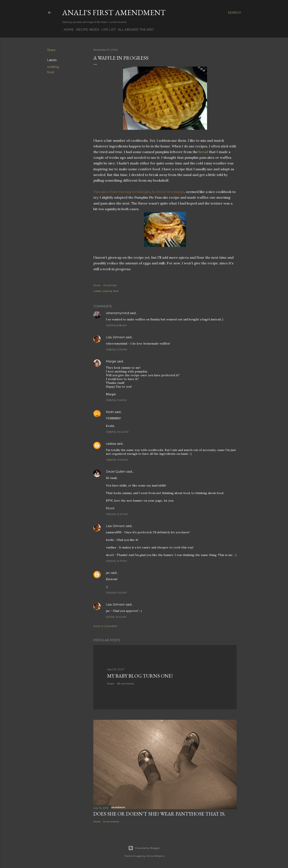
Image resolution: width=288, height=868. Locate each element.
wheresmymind (118, 313)
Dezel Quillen (116, 472)
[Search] (234, 13)
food (50, 72)
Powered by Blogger (144, 848)
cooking (53, 67)
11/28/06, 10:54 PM (117, 460)
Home (67, 30)
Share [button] (51, 50)
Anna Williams (155, 856)
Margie (111, 361)
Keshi (110, 412)
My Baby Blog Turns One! (140, 676)
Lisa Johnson (115, 337)
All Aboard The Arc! (134, 30)
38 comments (126, 684)
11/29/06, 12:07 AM (117, 514)
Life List (107, 30)
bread (203, 152)
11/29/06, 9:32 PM (116, 593)
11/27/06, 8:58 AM (116, 325)
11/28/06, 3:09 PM (117, 349)
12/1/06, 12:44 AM (116, 617)
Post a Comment (105, 626)
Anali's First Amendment (114, 12)
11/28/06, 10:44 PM (117, 432)
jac (108, 573)
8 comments (111, 821)
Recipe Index (86, 30)
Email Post (110, 285)
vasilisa (111, 444)
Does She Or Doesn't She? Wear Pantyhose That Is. (159, 814)
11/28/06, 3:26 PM (116, 400)
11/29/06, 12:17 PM (116, 561)
